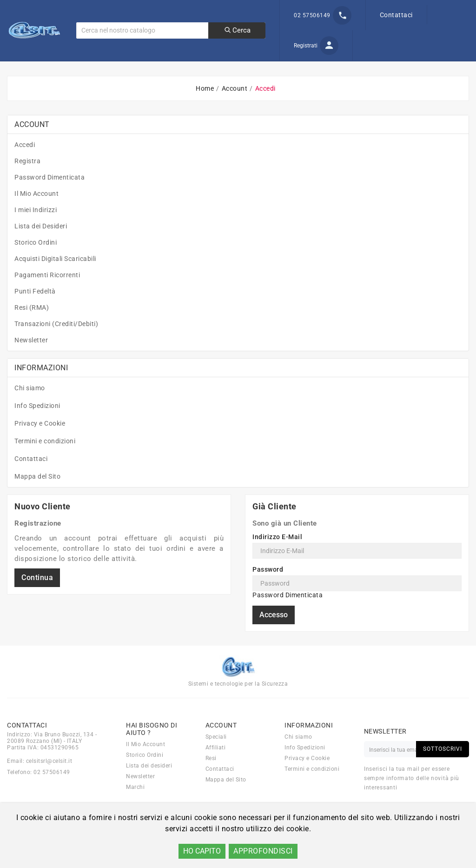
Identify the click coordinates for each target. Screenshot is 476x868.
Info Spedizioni (37, 423)
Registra (27, 179)
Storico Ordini (36, 260)
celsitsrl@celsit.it (49, 779)
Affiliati (216, 765)
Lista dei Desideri (41, 244)
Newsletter (31, 358)
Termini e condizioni (45, 459)
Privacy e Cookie (40, 441)
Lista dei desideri (149, 783)
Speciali (216, 754)
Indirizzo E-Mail (277, 554)
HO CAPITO (202, 851)
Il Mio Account (36, 211)
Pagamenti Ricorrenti (47, 293)
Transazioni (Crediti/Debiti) (56, 341)
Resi (211, 776)
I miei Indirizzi (36, 227)
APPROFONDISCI (263, 851)
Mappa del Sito (37, 494)
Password (268, 587)
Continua (37, 595)
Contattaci (396, 15)
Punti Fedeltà (35, 309)
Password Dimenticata (50, 195)
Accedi (25, 162)
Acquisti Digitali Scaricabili (55, 276)
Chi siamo (30, 406)
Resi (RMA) (32, 325)
